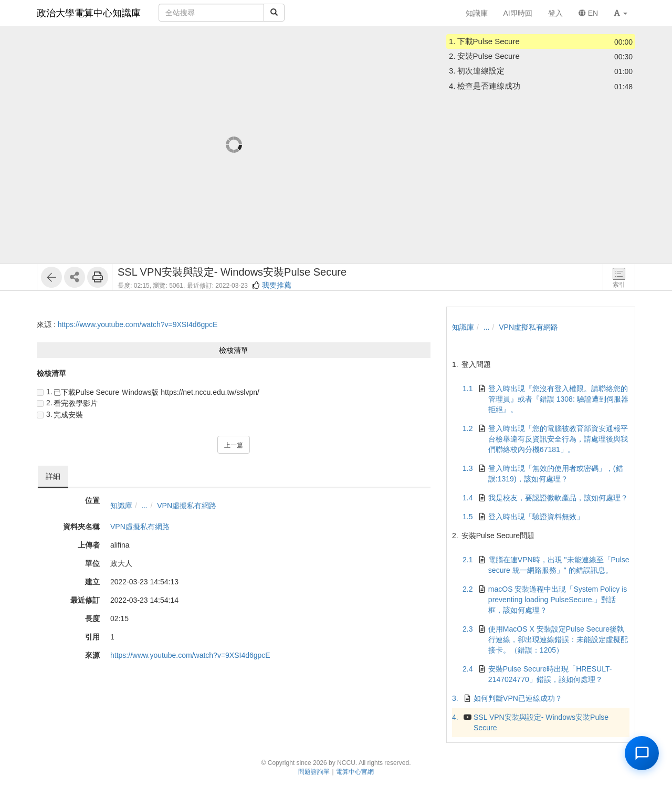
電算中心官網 (355, 772)
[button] (621, 13)
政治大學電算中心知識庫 (89, 13)
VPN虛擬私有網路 (187, 506)
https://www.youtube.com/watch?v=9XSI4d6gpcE (138, 324)
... (145, 506)
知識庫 (121, 506)
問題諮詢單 (314, 772)
